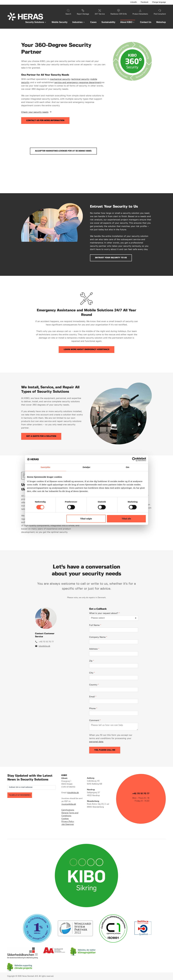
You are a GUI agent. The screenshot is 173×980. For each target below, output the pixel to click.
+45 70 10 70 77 (46, 642)
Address (94, 649)
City (92, 673)
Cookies (65, 819)
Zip (92, 661)
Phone (93, 709)
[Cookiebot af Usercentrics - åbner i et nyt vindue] (134, 459)
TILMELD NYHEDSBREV (20, 795)
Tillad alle (126, 519)
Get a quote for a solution (41, 436)
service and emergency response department (78, 83)
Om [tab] (128, 467)
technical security (80, 79)
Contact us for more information (45, 120)
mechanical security (60, 79)
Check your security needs (35, 112)
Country (94, 685)
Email (93, 697)
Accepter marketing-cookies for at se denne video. (63, 151)
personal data (96, 742)
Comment (95, 720)
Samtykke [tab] (45, 467)
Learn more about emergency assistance (86, 349)
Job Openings (68, 824)
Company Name (98, 637)
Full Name (95, 625)
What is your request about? (104, 613)
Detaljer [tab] (87, 467)
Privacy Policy (68, 822)
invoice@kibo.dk (69, 804)
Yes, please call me (105, 750)
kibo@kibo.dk (44, 646)
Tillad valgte (86, 519)
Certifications (68, 810)
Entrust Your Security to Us (111, 258)
